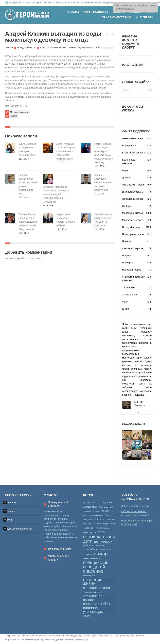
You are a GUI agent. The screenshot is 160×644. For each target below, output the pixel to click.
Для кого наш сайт (59, 549)
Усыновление (129, 295)
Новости (127, 241)
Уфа (113, 524)
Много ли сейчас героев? (58, 558)
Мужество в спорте (133, 220)
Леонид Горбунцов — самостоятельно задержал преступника (103, 182)
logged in (21, 258)
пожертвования (92, 558)
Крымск (96, 511)
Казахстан (106, 507)
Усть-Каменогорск (101, 524)
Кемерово (87, 511)
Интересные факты (133, 192)
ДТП (99, 502)
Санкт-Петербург (107, 520)
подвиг (88, 554)
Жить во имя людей (133, 185)
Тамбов (14, 116)
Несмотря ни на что (133, 234)
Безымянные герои (133, 138)
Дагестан (108, 502)
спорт (87, 616)
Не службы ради (131, 227)
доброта (88, 545)
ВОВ (93, 503)
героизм (92, 537)
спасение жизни (93, 582)
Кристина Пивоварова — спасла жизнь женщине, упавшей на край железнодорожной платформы (56, 194)
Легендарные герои (133, 199)
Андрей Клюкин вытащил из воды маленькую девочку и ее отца (70, 48)
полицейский (96, 562)
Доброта (127, 178)
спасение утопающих (93, 610)
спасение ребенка (98, 604)
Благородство (130, 146)
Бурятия (86, 503)
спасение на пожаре (93, 592)
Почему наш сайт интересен (59, 504)
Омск (108, 515)
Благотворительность (134, 153)
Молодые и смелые (26, 48)
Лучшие (126, 206)
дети (88, 541)
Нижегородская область (93, 515)
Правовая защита (132, 270)
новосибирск (91, 549)
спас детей (94, 567)
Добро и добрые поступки (135, 506)
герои (102, 532)
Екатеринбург (90, 507)
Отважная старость (133, 248)
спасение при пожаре (94, 598)
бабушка (107, 528)
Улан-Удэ (87, 524)
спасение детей (90, 576)
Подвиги (127, 255)
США (96, 519)
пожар (101, 554)
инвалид (100, 546)
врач (86, 532)
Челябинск (88, 528)
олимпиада (107, 549)
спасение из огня (97, 588)
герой (109, 537)
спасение (93, 571)
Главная (9, 48)
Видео (126, 170)
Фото (125, 302)
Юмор (125, 309)
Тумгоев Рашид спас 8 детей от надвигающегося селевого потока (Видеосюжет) (28, 222)
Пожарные (87, 520)
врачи (93, 533)
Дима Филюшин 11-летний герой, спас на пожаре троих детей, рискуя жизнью (66, 151)
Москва (105, 511)
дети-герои (103, 541)
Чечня (98, 528)
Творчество (128, 288)
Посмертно (128, 263)
